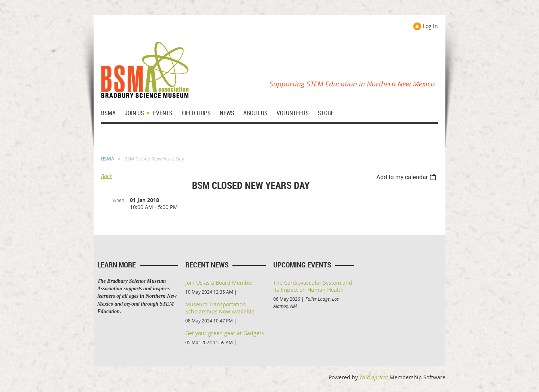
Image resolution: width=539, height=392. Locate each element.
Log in (430, 26)
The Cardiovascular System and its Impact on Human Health (313, 286)
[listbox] (407, 177)
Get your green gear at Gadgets (225, 333)
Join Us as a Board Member (219, 283)
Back (106, 176)
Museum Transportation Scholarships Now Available (220, 308)
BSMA (108, 159)
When (118, 200)
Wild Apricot (374, 377)
